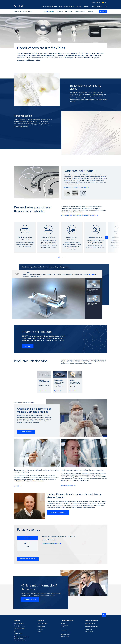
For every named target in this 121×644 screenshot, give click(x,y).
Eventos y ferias (89, 630)
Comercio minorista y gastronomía (22, 637)
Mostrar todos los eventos (28, 559)
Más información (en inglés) (58, 513)
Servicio (40, 631)
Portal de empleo (65, 636)
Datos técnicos (69, 11)
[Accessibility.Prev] (56, 257)
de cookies (91, 274)
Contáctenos (103, 11)
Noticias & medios (96, 2)
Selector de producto (43, 623)
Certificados (64, 627)
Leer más (28, 346)
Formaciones (41, 633)
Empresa (63, 623)
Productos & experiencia (67, 6)
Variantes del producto (80, 11)
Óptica (15, 635)
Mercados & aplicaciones (49, 6)
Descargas (90, 11)
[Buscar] (106, 6)
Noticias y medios (89, 631)
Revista (79, 6)
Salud (15, 630)
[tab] (59, 257)
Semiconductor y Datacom (20, 640)
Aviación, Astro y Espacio (20, 627)
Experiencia (40, 630)
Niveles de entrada (66, 635)
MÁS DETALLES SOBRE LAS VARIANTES (77, 188)
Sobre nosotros (97, 6)
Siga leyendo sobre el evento (51, 544)
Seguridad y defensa (19, 638)
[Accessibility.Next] (65, 257)
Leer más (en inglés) (26, 432)
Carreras (86, 6)
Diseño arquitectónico (19, 623)
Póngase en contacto (30, 600)
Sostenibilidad (65, 625)
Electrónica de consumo (19, 628)
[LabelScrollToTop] (104, 615)
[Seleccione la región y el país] (104, 3)
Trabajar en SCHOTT (66, 633)
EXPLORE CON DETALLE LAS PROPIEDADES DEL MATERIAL (80, 215)
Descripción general (49, 11)
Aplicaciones (60, 11)
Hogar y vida (17, 632)
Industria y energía (18, 633)
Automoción (17, 625)
